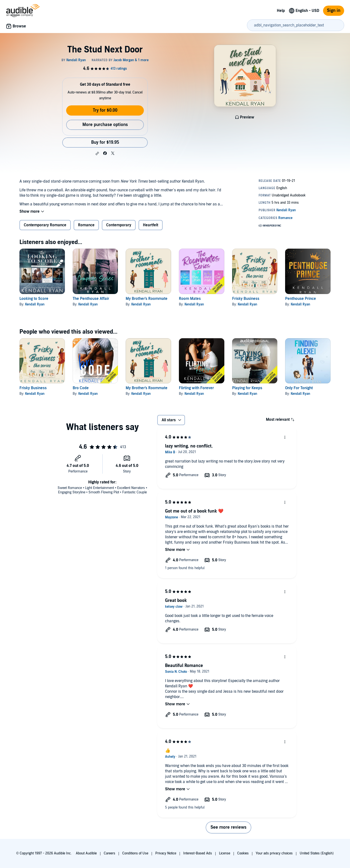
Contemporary (119, 225)
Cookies (243, 853)
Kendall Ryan (35, 304)
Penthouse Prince (301, 299)
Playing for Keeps (247, 388)
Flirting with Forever (196, 388)
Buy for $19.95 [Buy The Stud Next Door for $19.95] (105, 142)
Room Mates (190, 299)
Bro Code (81, 388)
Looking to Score (34, 299)
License (225, 853)
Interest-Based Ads (198, 853)
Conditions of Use (135, 853)
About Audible (86, 853)
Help (281, 11)
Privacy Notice (166, 853)
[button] (97, 153)
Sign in (334, 11)
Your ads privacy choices (274, 853)
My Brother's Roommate (147, 299)
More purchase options (105, 125)
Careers (109, 853)
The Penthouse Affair (91, 299)
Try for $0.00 (105, 110)
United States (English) (317, 853)
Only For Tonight (299, 388)
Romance (86, 225)
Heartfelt (151, 225)
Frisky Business (246, 299)
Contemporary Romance (45, 225)
